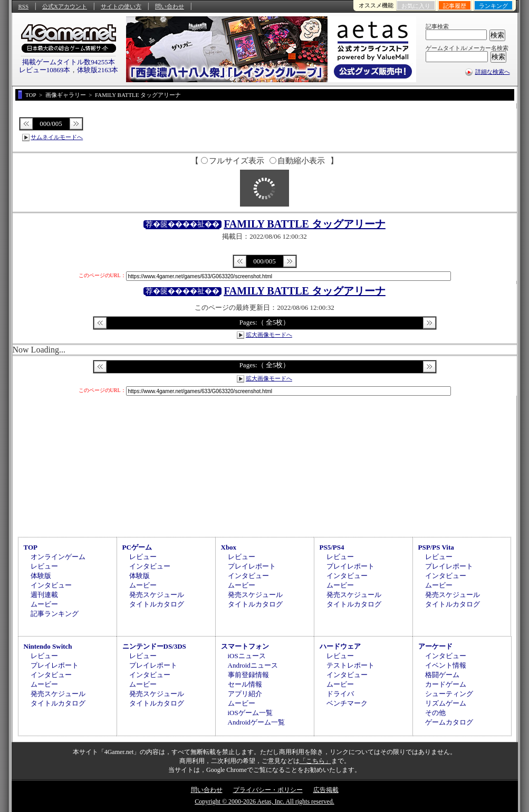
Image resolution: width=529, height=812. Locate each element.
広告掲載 (326, 790)
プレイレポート (252, 566)
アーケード (435, 646)
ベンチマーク (347, 703)
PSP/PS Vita (436, 547)
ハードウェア (340, 646)
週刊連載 (44, 595)
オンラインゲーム (58, 557)
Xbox (229, 547)
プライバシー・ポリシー (268, 790)
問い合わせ (170, 6)
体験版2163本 (98, 70)
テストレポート (350, 665)
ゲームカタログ (449, 722)
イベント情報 (446, 665)
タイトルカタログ (157, 604)
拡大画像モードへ (269, 335)
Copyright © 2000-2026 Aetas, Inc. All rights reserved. (264, 801)
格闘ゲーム (442, 675)
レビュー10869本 (45, 70)
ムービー (44, 604)
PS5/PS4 (332, 547)
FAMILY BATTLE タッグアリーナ (305, 224)
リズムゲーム (446, 703)
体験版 (41, 576)
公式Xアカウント (65, 6)
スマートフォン (245, 646)
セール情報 (245, 684)
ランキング (493, 6)
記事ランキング (55, 614)
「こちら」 (315, 761)
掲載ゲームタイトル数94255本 (69, 62)
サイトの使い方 (121, 6)
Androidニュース (253, 665)
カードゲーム (446, 684)
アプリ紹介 (245, 694)
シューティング (449, 694)
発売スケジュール (157, 595)
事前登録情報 (248, 675)
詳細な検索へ (493, 72)
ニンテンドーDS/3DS (154, 646)
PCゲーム (137, 547)
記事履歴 (455, 6)
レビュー (44, 566)
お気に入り (416, 6)
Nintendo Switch (48, 646)
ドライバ (340, 694)
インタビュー (51, 585)
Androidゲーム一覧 (256, 722)
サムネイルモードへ (57, 137)
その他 (435, 713)
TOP (31, 547)
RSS (24, 6)
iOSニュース (247, 656)
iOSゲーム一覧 (250, 713)
